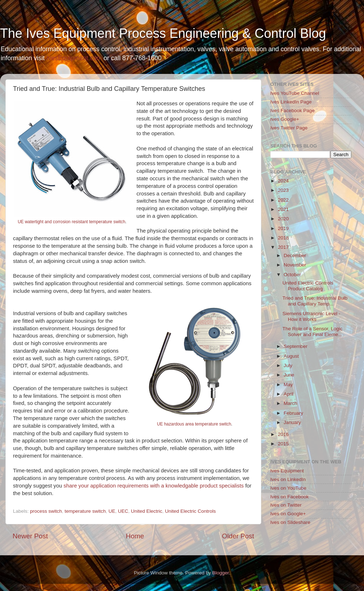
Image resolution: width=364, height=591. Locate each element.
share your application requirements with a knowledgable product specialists (154, 486)
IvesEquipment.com (74, 58)
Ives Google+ (285, 119)
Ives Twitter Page (289, 128)
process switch (46, 511)
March (290, 403)
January (292, 422)
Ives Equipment (287, 471)
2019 (283, 228)
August (291, 356)
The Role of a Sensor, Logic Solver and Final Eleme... (313, 332)
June (289, 375)
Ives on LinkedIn (288, 479)
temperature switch (85, 511)
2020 (283, 219)
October (292, 275)
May (288, 385)
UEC (123, 511)
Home (135, 536)
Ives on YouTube (288, 488)
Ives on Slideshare (290, 522)
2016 (283, 434)
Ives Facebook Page (292, 111)
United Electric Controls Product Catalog (308, 286)
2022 (283, 200)
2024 (283, 181)
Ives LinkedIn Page (291, 102)
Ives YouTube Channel (295, 93)
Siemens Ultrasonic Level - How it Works (312, 316)
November (295, 265)
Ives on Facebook (290, 497)
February (293, 413)
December (295, 255)
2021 (283, 209)
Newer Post (30, 536)
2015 (283, 444)
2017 (283, 247)
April (288, 394)
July (288, 365)
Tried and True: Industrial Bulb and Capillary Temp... (315, 301)
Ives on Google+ (288, 514)
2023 (283, 190)
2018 (283, 238)
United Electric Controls (190, 511)
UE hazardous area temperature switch (194, 424)
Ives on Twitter (286, 505)
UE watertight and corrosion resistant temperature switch (71, 222)
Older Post (238, 536)
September (296, 346)
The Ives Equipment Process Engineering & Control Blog (163, 33)
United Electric (147, 511)
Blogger (221, 573)
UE (112, 511)
